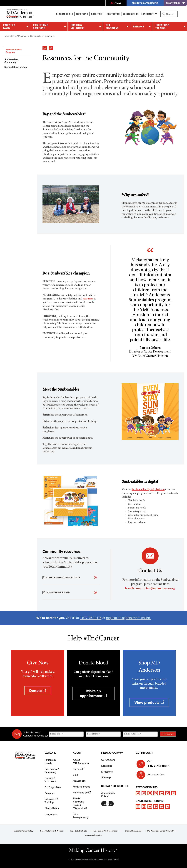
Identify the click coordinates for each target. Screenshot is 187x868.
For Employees (81, 787)
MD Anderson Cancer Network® (161, 831)
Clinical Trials (64, 14)
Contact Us (113, 14)
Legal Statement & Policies (52, 831)
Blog (75, 775)
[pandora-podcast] (156, 807)
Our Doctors (131, 14)
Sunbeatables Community (11, 61)
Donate (38, 691)
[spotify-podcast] (144, 807)
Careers (97, 14)
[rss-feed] (168, 807)
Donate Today (175, 3)
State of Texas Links (133, 831)
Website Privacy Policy (24, 831)
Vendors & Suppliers (93, 835)
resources (88, 299)
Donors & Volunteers (77, 27)
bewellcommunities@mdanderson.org (150, 589)
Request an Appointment (145, 3)
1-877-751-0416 (91, 618)
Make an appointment (94, 693)
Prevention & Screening (41, 27)
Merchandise (82, 793)
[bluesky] (168, 793)
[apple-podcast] (138, 807)
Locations (107, 766)
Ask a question (154, 776)
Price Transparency (80, 816)
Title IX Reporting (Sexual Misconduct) (80, 803)
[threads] (174, 793)
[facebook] (138, 793)
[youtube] (150, 793)
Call (160, 764)
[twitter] (144, 793)
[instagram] (156, 793)
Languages (148, 14)
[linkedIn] (162, 793)
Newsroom (79, 781)
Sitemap (106, 777)
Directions (107, 772)
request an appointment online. (128, 618)
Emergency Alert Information (106, 831)
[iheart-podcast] (162, 807)
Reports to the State (79, 831)
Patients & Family (9, 27)
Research (139, 27)
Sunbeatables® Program (14, 51)
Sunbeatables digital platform (148, 490)
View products (149, 702)
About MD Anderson (81, 761)
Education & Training (163, 27)
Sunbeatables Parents (15, 67)
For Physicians (112, 27)
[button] (45, 47)
